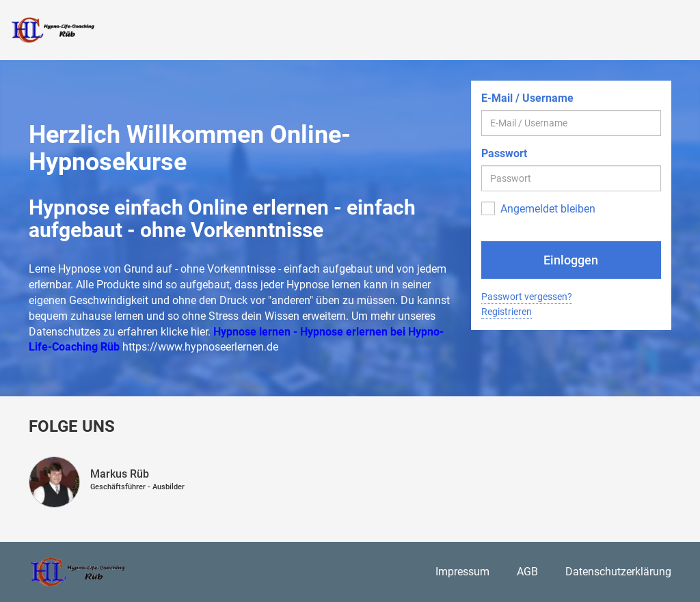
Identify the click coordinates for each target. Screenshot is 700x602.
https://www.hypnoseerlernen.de (200, 347)
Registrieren (507, 312)
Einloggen (571, 260)
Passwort (504, 153)
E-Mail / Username (527, 98)
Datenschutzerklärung (618, 572)
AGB (527, 572)
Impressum (462, 572)
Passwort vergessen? (527, 297)
